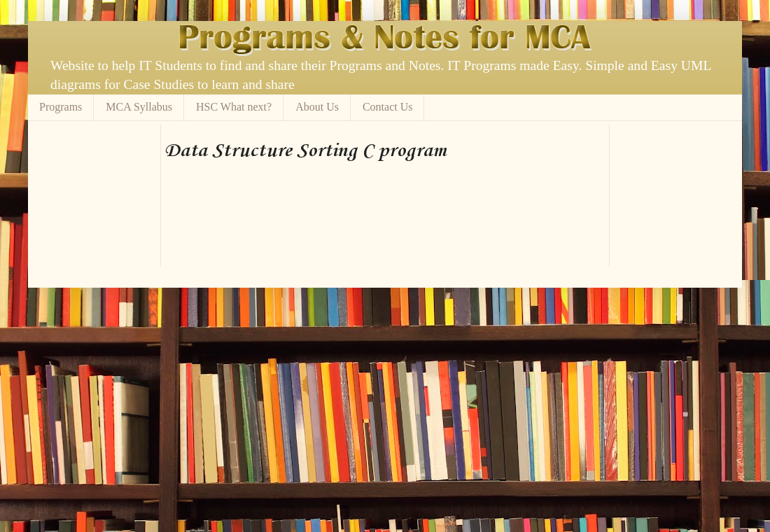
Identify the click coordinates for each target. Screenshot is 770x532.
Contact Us (388, 107)
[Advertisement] (213, 219)
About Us (317, 107)
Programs (61, 107)
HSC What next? (234, 107)
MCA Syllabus (139, 107)
